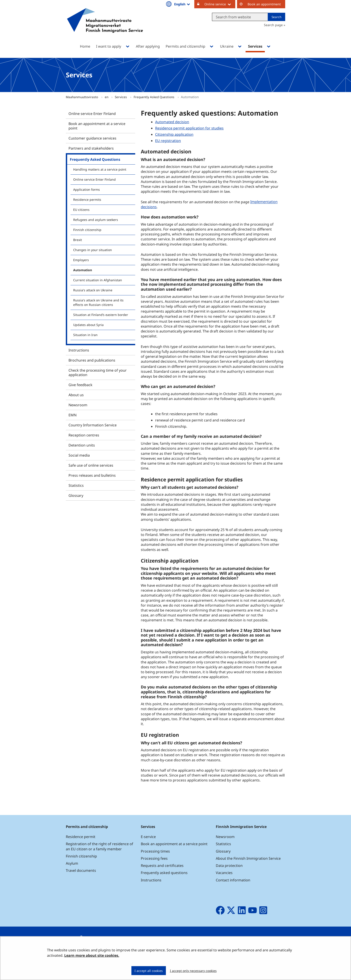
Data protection (229, 866)
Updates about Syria (88, 325)
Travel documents (81, 870)
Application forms (87, 189)
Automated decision (172, 122)
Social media (79, 455)
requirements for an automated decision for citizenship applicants (205, 571)
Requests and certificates (162, 866)
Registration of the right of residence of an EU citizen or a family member (100, 846)
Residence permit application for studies (189, 128)
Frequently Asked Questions (154, 97)
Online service (220, 4)
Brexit (78, 240)
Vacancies (224, 873)
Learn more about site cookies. (92, 955)
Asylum (72, 863)
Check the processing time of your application (98, 373)
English (182, 4)
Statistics (76, 485)
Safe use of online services (91, 465)
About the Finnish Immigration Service (248, 858)
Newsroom (78, 405)
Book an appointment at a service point (97, 126)
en (107, 97)
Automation (83, 270)
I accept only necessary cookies (193, 971)
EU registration (168, 141)
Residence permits (87, 200)
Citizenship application (174, 134)
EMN (73, 415)
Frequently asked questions (164, 873)
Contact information (233, 880)
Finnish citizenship (87, 230)
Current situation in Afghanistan (98, 280)
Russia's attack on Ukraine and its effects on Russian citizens (98, 302)
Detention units (82, 445)
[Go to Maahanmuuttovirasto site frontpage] (105, 26)
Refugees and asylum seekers (96, 220)
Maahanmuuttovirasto (82, 97)
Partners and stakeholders (91, 148)
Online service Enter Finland (92, 114)
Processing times (155, 851)
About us (76, 395)
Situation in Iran (85, 335)
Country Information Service (93, 425)
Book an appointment (264, 4)
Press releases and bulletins (92, 475)
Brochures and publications (92, 360)
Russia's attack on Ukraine (93, 290)
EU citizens (81, 210)
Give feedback (80, 385)
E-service (148, 837)
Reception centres (84, 435)
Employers (81, 260)
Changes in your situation (93, 250)
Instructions (79, 350)
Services (121, 97)
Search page (273, 25)
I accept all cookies (149, 971)
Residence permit (81, 837)
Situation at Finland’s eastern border (101, 315)
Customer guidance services (92, 138)
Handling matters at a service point (100, 169)
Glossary (76, 495)
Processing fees (154, 858)
